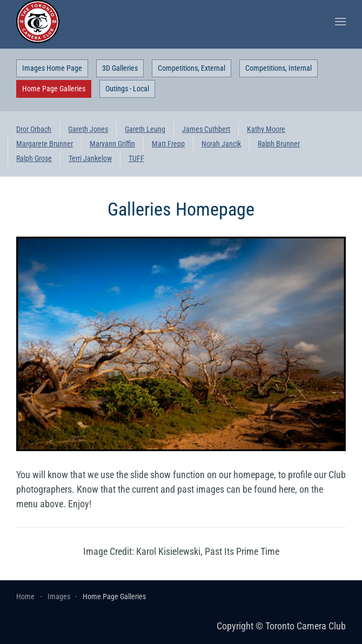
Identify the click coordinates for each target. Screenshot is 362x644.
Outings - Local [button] (127, 89)
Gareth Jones (88, 129)
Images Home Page (52, 68)
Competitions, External (192, 68)
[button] (340, 22)
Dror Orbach (34, 129)
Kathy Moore (266, 129)
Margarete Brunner (45, 144)
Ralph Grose (34, 158)
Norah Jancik (221, 144)
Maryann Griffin (112, 144)
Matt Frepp (168, 144)
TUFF (136, 158)
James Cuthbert (206, 129)
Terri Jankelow (90, 158)
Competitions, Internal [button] (279, 68)
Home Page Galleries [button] (54, 89)
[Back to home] (38, 22)
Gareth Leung (145, 129)
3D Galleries (120, 68)
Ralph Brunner (279, 144)
